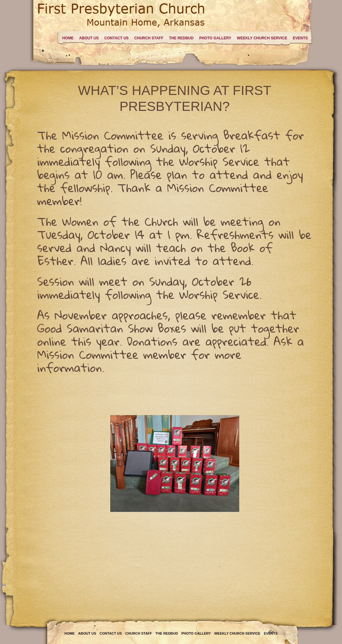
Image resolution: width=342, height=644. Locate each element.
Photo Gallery (215, 38)
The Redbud (181, 38)
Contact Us (116, 38)
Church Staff (149, 38)
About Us (89, 38)
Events (300, 38)
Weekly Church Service (262, 38)
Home (68, 38)
